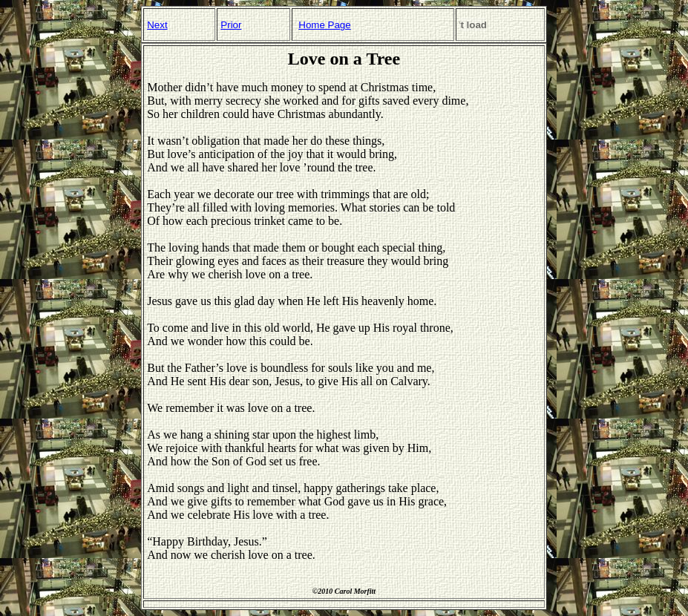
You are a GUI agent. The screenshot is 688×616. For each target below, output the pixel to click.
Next (157, 25)
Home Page (324, 25)
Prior (231, 25)
